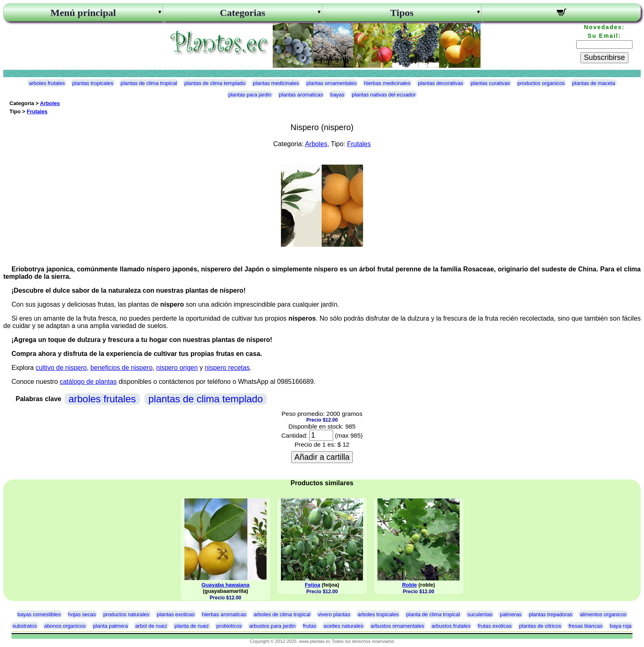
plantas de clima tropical (149, 83)
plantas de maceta (594, 83)
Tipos (402, 13)
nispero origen (177, 368)
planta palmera (111, 626)
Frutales (37, 111)
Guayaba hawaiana (225, 585)
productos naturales (126, 614)
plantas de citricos (540, 626)
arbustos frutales (451, 626)
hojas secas (82, 614)
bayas (337, 95)
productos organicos (541, 83)
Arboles (50, 103)
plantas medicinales (276, 83)
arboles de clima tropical (282, 614)
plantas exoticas (176, 614)
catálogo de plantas (88, 382)
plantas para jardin (250, 95)
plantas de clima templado (215, 83)
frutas (310, 626)
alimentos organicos (603, 614)
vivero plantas (334, 614)
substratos (25, 626)
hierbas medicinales (387, 83)
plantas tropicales (93, 83)
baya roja (621, 626)
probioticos (229, 626)
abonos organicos (65, 626)
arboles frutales (47, 83)
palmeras (511, 614)
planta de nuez (192, 626)
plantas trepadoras (551, 614)
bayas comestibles (39, 614)
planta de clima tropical (433, 614)
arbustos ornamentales (398, 626)
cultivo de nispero (61, 368)
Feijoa (313, 585)
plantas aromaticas (301, 95)
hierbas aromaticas (224, 614)
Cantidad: (294, 435)
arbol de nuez (151, 626)
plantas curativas (490, 83)
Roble (409, 585)
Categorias (243, 13)
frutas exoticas (495, 626)
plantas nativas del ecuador (384, 95)
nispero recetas (227, 368)
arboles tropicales (378, 614)
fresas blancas (585, 626)
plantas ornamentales (331, 83)
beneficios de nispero (121, 368)
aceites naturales (344, 626)
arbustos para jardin (273, 626)
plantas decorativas (440, 83)
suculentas (480, 614)
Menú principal (83, 13)
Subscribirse (604, 57)
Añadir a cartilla (322, 457)
